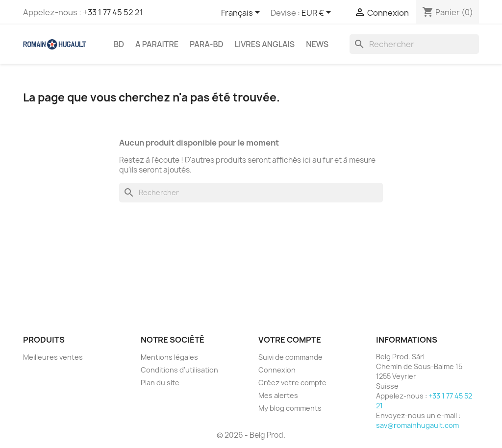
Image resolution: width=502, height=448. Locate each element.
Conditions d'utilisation (179, 370)
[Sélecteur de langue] (242, 13)
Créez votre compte (292, 383)
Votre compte (290, 340)
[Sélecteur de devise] (318, 13)
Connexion (277, 370)
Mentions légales (169, 357)
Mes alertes (278, 395)
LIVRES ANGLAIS (265, 44)
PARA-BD (206, 44)
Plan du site (160, 383)
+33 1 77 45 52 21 (113, 12)
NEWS (317, 44)
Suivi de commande (290, 357)
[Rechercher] (414, 44)
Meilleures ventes (53, 357)
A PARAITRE (157, 44)
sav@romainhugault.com (417, 425)
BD (119, 44)
